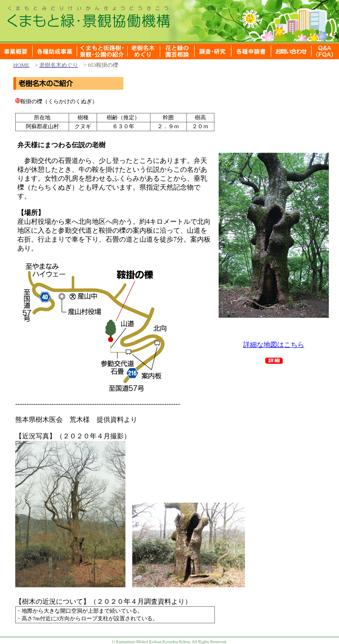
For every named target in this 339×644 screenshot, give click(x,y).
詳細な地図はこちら (274, 345)
